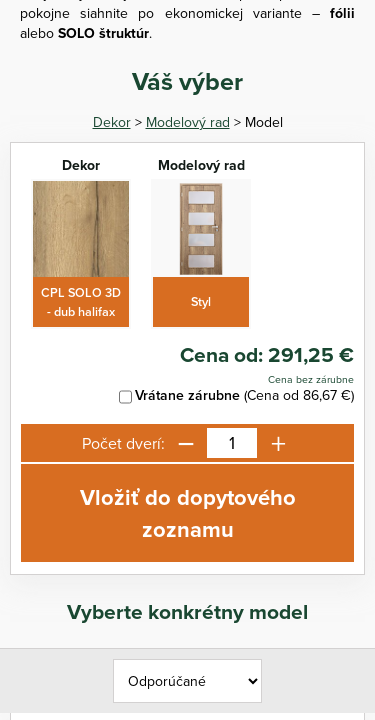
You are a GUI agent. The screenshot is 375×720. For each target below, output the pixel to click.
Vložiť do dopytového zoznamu (188, 513)
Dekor (112, 122)
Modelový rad (188, 122)
